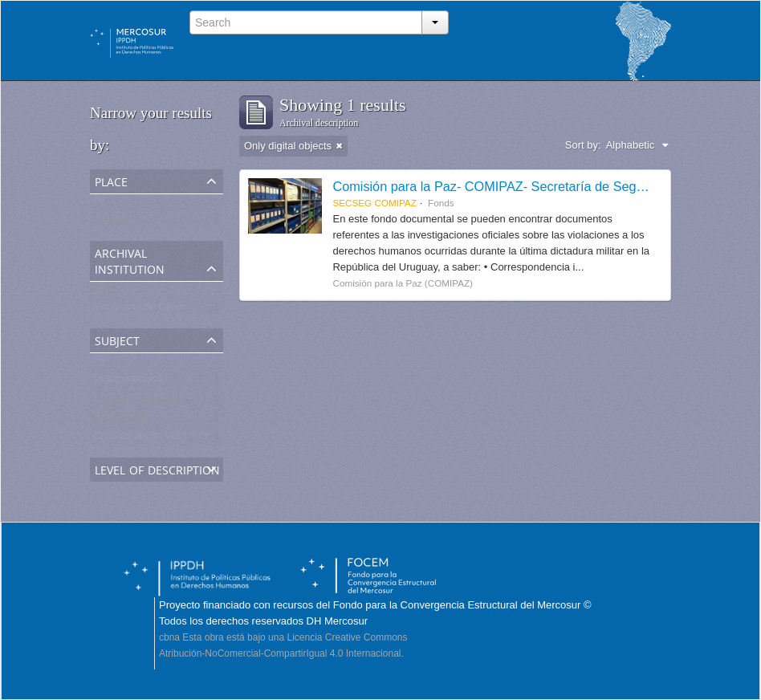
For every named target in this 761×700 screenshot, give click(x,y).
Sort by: (583, 145)
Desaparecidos (128, 382)
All (99, 203)
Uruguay (113, 223)
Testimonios (121, 420)
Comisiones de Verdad (146, 440)
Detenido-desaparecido (147, 401)
